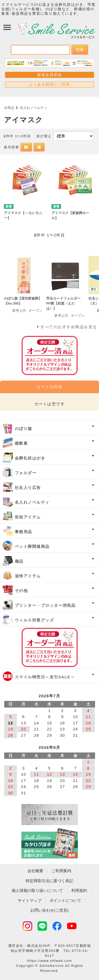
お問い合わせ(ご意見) (49, 910)
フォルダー (26, 473)
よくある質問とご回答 (49, 84)
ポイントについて (65, 900)
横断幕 (21, 443)
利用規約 (79, 890)
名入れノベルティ (34, 108)
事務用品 (23, 532)
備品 (19, 561)
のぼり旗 (23, 429)
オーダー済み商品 (50, 647)
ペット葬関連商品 (32, 546)
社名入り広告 (28, 488)
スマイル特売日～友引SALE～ (45, 677)
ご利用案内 (61, 871)
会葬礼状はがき (30, 458)
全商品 (9, 108)
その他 (21, 591)
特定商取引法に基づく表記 (49, 881)
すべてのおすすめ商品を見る (69, 327)
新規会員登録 (49, 75)
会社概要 (35, 871)
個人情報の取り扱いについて (37, 890)
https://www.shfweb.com (50, 961)
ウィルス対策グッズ (34, 620)
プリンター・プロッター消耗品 (45, 605)
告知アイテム (28, 517)
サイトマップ (30, 900)
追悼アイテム (28, 576)
